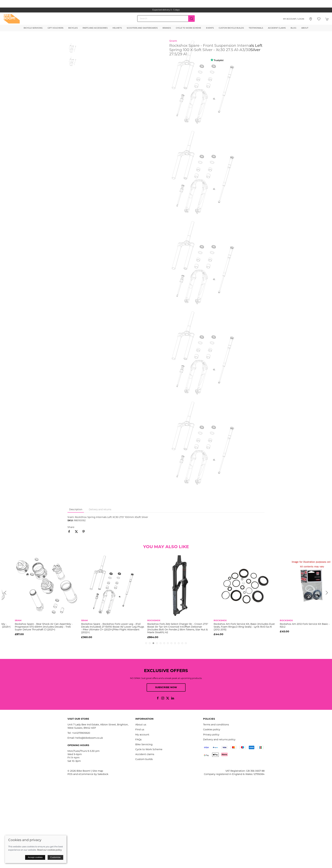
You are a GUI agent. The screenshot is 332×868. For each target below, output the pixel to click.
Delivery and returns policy (219, 740)
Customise (55, 857)
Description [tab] (76, 510)
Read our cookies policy (49, 850)
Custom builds (144, 759)
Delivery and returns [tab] (100, 510)
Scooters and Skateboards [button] (142, 28)
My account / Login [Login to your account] (294, 19)
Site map (98, 771)
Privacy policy (211, 735)
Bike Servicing (144, 745)
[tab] (146, 643)
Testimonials (256, 28)
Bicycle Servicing (33, 28)
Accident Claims (277, 28)
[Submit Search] (191, 19)
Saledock (103, 774)
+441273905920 (81, 733)
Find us (140, 730)
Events (210, 28)
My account (142, 735)
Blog (293, 28)
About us (141, 725)
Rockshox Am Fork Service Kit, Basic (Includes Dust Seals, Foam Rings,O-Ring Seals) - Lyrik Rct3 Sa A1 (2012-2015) (297, 627)
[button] (319, 19)
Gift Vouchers (55, 28)
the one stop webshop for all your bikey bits (166, 10)
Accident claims (145, 755)
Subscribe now (166, 688)
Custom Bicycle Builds (231, 28)
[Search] (166, 19)
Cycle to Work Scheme (188, 28)
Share (71, 527)
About (305, 28)
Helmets (117, 28)
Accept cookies (35, 857)
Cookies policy (212, 730)
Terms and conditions (216, 725)
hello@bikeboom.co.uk (89, 738)
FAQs (138, 740)
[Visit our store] (311, 19)
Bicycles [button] (73, 28)
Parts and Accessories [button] (95, 28)
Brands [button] (167, 28)
